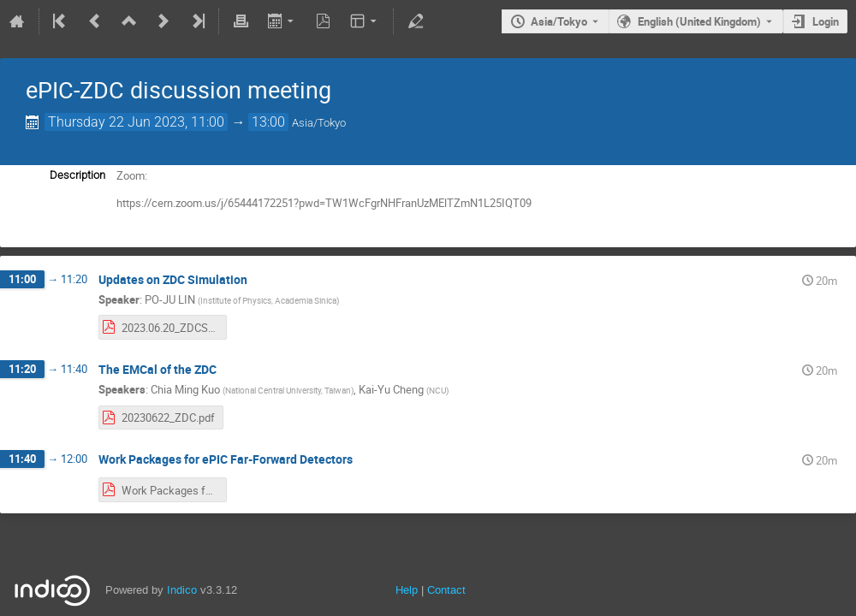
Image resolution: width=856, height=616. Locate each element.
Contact (446, 590)
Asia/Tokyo (559, 21)
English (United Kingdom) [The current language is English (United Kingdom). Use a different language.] (699, 21)
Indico (182, 590)
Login (826, 21)
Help (407, 590)
